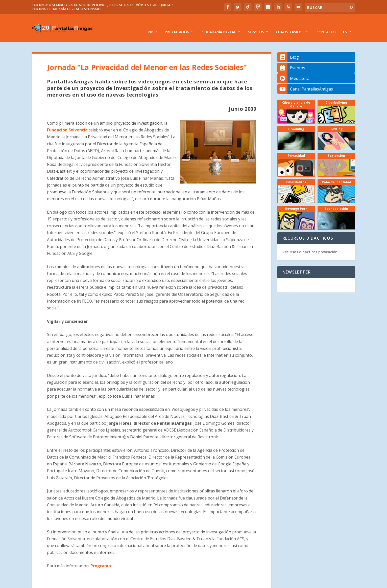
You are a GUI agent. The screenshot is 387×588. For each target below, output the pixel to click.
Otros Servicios (290, 25)
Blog (288, 50)
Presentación (177, 25)
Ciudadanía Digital (219, 25)
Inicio (152, 25)
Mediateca (293, 71)
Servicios (256, 25)
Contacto (326, 25)
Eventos (291, 60)
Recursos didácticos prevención (310, 244)
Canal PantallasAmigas (305, 81)
